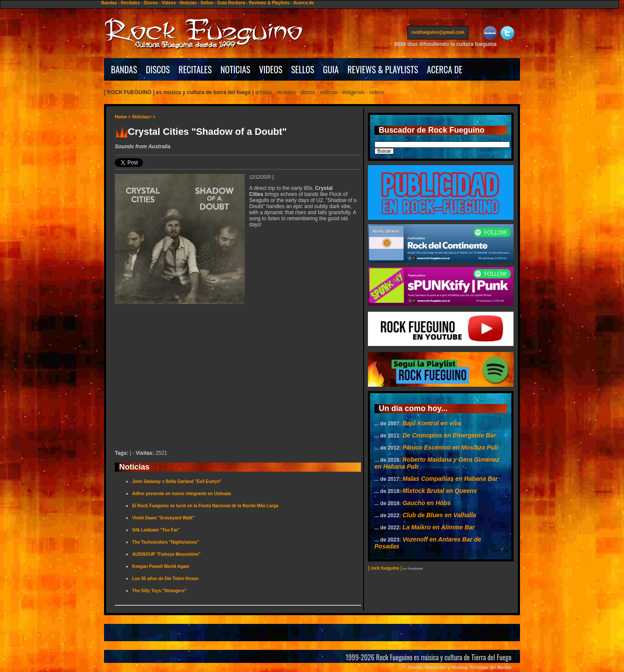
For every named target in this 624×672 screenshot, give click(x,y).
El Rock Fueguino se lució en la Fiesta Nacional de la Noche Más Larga (205, 506)
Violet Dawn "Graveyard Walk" (163, 518)
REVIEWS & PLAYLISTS (383, 69)
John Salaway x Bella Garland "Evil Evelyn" (177, 481)
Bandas (109, 3)
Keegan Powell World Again (161, 566)
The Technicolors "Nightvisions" (166, 542)
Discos (151, 3)
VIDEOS (271, 69)
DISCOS (158, 69)
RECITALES (195, 69)
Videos (169, 3)
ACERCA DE (445, 69)
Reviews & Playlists (269, 3)
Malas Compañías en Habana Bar (450, 479)
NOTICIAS (236, 69)
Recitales (130, 3)
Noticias (188, 3)
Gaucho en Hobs (427, 503)
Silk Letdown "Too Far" (156, 530)
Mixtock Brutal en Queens (440, 491)
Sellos (207, 3)
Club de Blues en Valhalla (439, 515)
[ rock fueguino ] (385, 568)
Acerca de (304, 3)
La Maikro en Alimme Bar (439, 527)
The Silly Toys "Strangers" (159, 591)
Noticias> (142, 117)
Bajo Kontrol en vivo (432, 423)
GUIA (331, 69)
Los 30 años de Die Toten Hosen (165, 579)
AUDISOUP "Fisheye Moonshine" (166, 554)
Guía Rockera (231, 3)
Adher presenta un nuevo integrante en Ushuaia (182, 494)
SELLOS (303, 69)
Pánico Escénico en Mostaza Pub (450, 447)
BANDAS (124, 69)
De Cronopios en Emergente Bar (449, 435)
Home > (123, 117)
